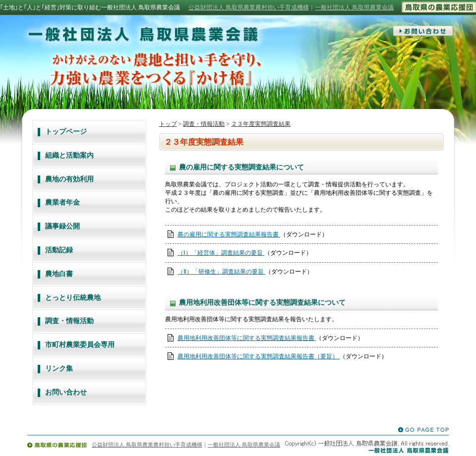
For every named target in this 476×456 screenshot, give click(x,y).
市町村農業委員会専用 (80, 345)
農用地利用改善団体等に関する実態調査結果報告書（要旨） (259, 356)
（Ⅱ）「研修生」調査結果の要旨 (221, 272)
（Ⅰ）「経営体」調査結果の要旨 (221, 253)
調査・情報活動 (69, 321)
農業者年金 (62, 202)
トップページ (66, 132)
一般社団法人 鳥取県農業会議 (354, 7)
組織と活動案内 (69, 155)
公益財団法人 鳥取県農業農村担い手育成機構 (249, 7)
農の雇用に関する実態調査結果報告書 (229, 234)
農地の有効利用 (69, 179)
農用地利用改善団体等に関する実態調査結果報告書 (247, 338)
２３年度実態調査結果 (261, 124)
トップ (168, 124)
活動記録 (59, 250)
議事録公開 (62, 226)
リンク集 (59, 369)
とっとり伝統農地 (73, 298)
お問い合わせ (66, 392)
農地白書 (59, 274)
